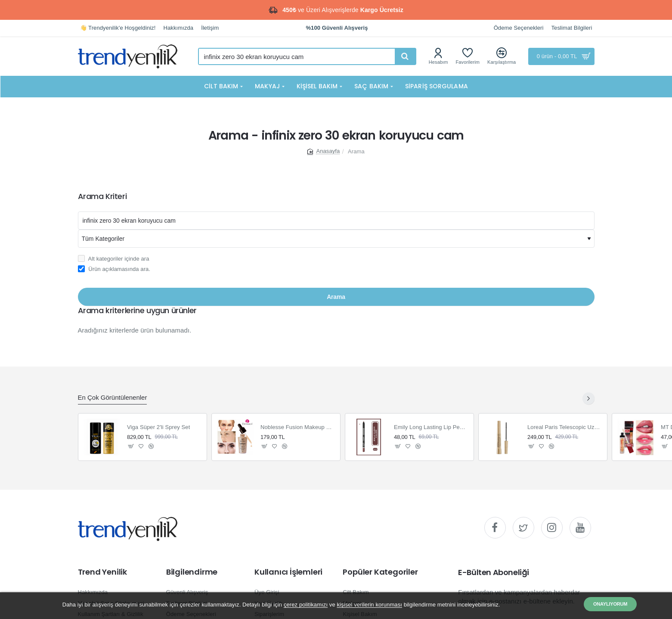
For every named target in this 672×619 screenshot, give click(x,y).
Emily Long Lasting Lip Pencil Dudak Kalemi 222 (431, 427)
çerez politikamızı (306, 605)
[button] (131, 446)
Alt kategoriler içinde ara (114, 258)
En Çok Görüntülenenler (113, 397)
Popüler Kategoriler (380, 572)
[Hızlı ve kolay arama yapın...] (405, 56)
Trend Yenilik (102, 572)
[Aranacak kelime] (336, 221)
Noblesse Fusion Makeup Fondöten (298, 427)
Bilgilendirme (192, 572)
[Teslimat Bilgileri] (572, 28)
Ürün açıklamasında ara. (114, 269)
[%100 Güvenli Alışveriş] (337, 28)
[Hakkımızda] (179, 28)
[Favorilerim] (468, 56)
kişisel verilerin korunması (369, 605)
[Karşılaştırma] (502, 56)
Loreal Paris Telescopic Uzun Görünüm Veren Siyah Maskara (565, 427)
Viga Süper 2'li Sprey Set (158, 427)
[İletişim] (210, 28)
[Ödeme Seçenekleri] (519, 28)
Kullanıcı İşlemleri (288, 572)
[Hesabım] (438, 56)
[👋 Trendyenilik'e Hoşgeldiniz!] (118, 28)
